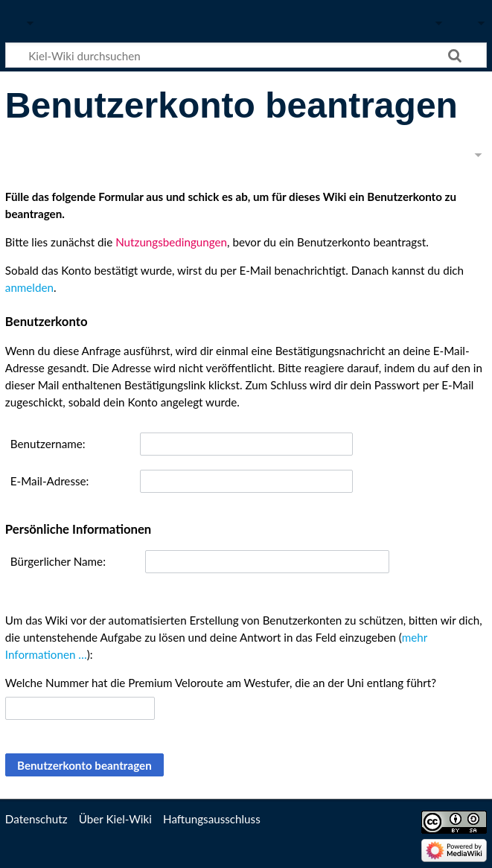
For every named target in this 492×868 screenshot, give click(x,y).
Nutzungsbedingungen (171, 242)
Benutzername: (48, 444)
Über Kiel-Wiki (115, 819)
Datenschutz (36, 819)
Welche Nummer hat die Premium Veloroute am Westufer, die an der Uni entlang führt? (221, 683)
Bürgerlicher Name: (58, 561)
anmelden (29, 287)
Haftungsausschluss (212, 819)
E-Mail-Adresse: (50, 481)
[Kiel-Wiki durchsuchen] (246, 55)
